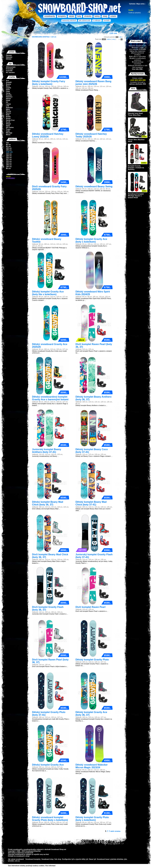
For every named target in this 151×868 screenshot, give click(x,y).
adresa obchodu (136, 84)
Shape (8, 124)
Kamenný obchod (69, 20)
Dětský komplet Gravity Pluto (92, 660)
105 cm (9, 150)
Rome (8, 118)
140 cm (9, 167)
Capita (9, 88)
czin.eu (17, 861)
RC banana (10, 72)
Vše (7, 143)
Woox (8, 135)
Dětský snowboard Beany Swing (94, 186)
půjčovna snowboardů (25, 853)
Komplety (62, 16)
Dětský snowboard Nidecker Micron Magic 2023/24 (92, 766)
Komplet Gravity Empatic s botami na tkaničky (136, 168)
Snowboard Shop (57, 849)
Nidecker (9, 108)
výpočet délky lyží (82, 859)
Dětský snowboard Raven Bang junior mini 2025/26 (93, 83)
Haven (8, 99)
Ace (7, 81)
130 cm (9, 161)
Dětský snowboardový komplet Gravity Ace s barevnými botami (50, 398)
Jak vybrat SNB (84, 20)
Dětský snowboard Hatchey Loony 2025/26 (48, 135)
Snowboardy (50, 16)
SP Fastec (10, 127)
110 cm (54, 37)
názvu (109, 39)
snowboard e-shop (23, 856)
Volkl (8, 131)
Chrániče (88, 16)
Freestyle (10, 69)
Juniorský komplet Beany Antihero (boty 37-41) (47, 451)
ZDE (144, 84)
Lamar (8, 104)
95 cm (8, 146)
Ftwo (8, 91)
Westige (9, 133)
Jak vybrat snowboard (16, 859)
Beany (8, 84)
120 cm (9, 156)
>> (56, 866)
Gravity (9, 95)
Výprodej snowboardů (16, 854)
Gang (8, 93)
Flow (8, 90)
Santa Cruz (10, 120)
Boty (79, 16)
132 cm (9, 163)
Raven (8, 113)
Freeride (9, 71)
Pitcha (8, 111)
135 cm (9, 165)
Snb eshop (12, 853)
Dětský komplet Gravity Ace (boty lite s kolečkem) (48, 293)
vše (121, 37)
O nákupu (97, 20)
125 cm (9, 158)
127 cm (9, 159)
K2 (7, 102)
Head (8, 100)
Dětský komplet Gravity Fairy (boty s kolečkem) (49, 83)
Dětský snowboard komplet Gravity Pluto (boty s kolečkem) (50, 819)
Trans (8, 129)
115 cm (9, 154)
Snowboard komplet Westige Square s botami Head (136, 196)
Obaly (105, 16)
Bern (8, 86)
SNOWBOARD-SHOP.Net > (41, 37)
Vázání (72, 16)
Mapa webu (141, 4)
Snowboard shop (47, 859)
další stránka (115, 831)
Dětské (9, 59)
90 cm (8, 144)
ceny (114, 39)
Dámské (9, 57)
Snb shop (58, 859)
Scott (8, 122)
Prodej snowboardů (15, 849)
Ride (8, 115)
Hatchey (9, 97)
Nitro (8, 109)
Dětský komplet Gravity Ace (48, 765)
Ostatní (113, 16)
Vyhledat (132, 4)
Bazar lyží (93, 859)
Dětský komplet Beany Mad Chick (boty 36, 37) (48, 503)
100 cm (9, 148)
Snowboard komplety (33, 859)
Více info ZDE (137, 69)
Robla (8, 117)
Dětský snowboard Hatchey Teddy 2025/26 (91, 135)
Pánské (9, 55)
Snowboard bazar (103, 859)
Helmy (97, 16)
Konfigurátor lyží (68, 859)
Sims (8, 126)
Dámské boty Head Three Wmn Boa (135, 114)
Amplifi (9, 82)
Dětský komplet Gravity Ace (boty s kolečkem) (91, 240)
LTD (8, 106)
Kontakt (107, 20)
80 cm (8, 168)
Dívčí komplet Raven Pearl (90, 607)
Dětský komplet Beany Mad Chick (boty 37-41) (91, 503)
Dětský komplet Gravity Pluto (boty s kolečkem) (92, 819)
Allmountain (11, 67)
